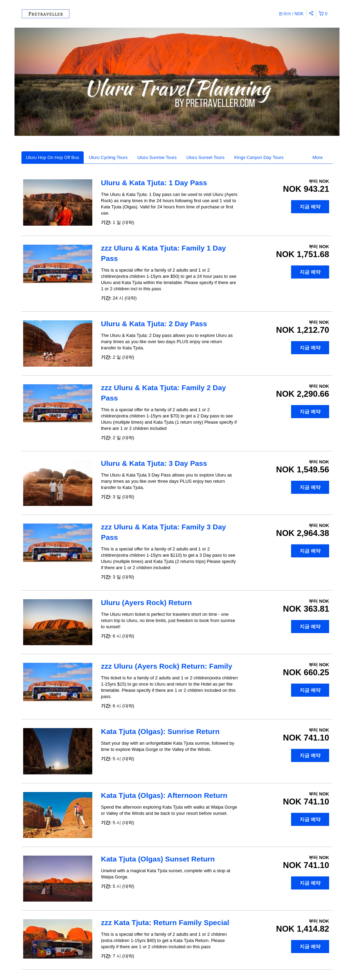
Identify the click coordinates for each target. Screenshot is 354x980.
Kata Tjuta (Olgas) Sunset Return (158, 859)
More (320, 157)
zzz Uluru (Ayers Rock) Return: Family (167, 666)
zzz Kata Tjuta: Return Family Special (165, 922)
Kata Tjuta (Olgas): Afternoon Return (164, 795)
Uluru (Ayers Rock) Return (146, 602)
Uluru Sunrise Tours (157, 157)
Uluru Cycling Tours (108, 157)
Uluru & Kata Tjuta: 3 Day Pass (154, 463)
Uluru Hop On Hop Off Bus (53, 157)
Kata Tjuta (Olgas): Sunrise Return (160, 731)
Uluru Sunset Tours (205, 157)
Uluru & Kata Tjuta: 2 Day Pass (154, 324)
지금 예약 (310, 207)
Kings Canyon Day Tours (259, 157)
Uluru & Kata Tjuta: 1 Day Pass (154, 183)
